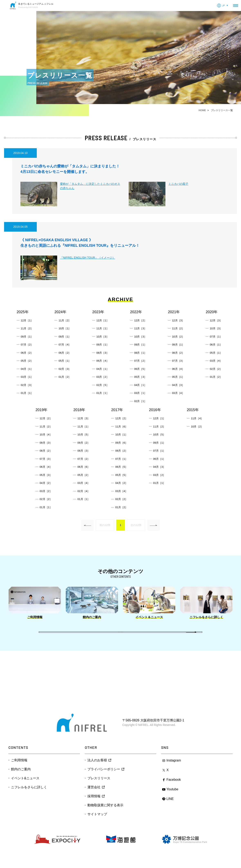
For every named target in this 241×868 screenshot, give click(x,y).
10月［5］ (84, 435)
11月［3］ (140, 328)
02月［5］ (103, 385)
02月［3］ (27, 385)
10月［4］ (46, 435)
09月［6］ (121, 443)
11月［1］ (103, 328)
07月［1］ (216, 337)
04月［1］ (27, 369)
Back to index (120, 638)
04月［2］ (46, 483)
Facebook (174, 790)
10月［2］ (178, 337)
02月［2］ (216, 369)
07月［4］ (65, 345)
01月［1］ (27, 393)
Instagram (174, 771)
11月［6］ (121, 427)
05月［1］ (65, 361)
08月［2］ (178, 353)
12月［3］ (178, 320)
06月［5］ (140, 369)
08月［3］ (103, 353)
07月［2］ (27, 345)
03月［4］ (178, 393)
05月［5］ (121, 475)
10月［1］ (65, 328)
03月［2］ (103, 377)
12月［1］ (27, 320)
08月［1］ (140, 353)
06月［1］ (216, 345)
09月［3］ (46, 443)
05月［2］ (27, 361)
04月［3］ (178, 385)
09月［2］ (84, 443)
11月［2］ (27, 328)
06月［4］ (103, 361)
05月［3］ (140, 377)
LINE (170, 809)
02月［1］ (140, 401)
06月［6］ (84, 467)
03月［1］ (27, 377)
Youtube (172, 800)
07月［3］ (178, 361)
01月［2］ (65, 377)
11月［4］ (197, 418)
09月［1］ (27, 337)
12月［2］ (140, 320)
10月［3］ (103, 337)
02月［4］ (84, 491)
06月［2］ (27, 353)
